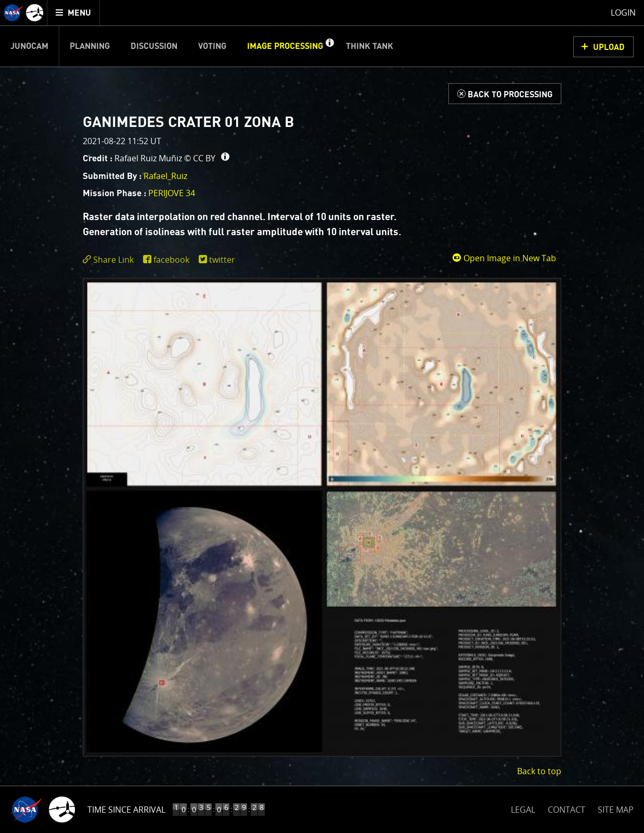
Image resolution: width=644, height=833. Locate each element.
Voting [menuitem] (212, 46)
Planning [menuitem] (90, 46)
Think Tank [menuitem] (370, 46)
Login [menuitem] (623, 12)
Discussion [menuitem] (154, 46)
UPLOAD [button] (609, 47)
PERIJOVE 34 (172, 193)
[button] (329, 46)
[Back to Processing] (505, 94)
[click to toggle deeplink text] (110, 260)
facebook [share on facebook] (171, 260)
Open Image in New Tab (504, 258)
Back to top (539, 771)
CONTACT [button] (566, 810)
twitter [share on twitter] (222, 260)
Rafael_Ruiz (165, 176)
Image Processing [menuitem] (285, 46)
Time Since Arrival (126, 810)
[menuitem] (74, 13)
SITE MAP (616, 810)
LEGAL (523, 808)
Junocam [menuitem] (29, 46)
